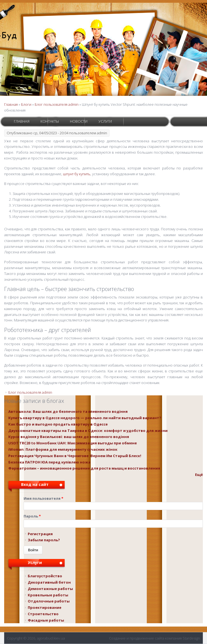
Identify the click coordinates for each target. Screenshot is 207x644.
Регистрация (40, 534)
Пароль (32, 516)
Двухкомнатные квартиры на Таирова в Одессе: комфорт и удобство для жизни (88, 431)
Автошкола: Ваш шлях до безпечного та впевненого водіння (68, 411)
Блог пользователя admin (57, 104)
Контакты (50, 121)
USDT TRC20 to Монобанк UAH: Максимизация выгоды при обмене (73, 443)
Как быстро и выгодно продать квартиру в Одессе (58, 424)
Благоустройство (45, 576)
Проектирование (45, 607)
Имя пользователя (43, 498)
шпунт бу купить (77, 174)
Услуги (105, 121)
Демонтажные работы (50, 589)
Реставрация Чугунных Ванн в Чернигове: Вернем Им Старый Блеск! (75, 456)
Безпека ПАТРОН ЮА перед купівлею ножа (49, 462)
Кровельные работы (48, 595)
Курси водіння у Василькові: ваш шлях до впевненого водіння (69, 437)
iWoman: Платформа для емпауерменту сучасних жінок (63, 449)
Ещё (199, 475)
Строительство (43, 614)
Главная (22, 121)
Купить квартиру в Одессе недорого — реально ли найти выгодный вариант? (85, 418)
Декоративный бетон (49, 582)
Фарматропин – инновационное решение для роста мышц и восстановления (84, 468)
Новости (79, 121)
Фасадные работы (46, 620)
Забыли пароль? (44, 540)
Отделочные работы (49, 601)
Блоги (26, 104)
